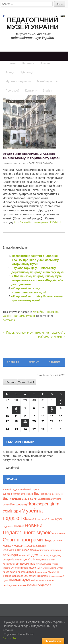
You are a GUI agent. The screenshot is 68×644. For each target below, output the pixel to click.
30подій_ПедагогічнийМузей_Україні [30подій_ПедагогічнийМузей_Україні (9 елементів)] (21, 490)
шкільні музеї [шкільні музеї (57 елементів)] (19, 580)
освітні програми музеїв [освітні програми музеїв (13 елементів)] (23, 572)
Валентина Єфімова (41, 163)
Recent (34, 362)
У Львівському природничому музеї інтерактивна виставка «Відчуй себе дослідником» (37, 280)
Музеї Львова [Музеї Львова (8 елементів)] (48, 519)
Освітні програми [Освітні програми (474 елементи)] (23, 540)
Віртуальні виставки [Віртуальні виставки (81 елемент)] (20, 498)
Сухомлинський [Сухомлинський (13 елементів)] (37, 546)
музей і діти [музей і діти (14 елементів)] (36, 568)
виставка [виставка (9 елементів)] (23, 556)
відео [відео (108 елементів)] (33, 555)
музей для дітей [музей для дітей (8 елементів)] (44, 564)
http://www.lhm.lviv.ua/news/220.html (37, 222)
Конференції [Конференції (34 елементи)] (19, 504)
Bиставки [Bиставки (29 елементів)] (41, 493)
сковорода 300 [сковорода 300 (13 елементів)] (20, 576)
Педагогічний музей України (33, 24)
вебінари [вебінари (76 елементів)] (10, 555)
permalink (9, 320)
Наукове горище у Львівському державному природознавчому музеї (38, 270)
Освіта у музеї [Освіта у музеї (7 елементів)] (59, 533)
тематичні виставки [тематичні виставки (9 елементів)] (39, 576)
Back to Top (10, 638)
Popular (13, 362)
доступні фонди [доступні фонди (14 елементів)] (12, 560)
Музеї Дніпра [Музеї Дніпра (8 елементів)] (35, 519)
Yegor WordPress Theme (19, 634)
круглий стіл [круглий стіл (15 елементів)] (28, 560)
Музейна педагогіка (46, 312)
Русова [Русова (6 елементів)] (24, 546)
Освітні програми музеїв (19, 316)
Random (54, 362)
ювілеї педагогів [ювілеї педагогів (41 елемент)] (39, 585)
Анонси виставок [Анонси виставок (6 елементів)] (55, 494)
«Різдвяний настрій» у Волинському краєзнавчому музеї (37, 298)
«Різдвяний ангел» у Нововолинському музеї (29, 290)
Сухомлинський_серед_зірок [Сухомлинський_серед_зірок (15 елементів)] (19, 550)
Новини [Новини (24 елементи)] (19, 526)
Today (21, 382)
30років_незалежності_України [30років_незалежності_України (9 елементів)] (18, 494)
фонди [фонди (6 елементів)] (52, 576)
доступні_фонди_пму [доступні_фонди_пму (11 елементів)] (50, 555)
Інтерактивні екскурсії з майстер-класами (50, 335)
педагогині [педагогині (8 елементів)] (42, 572)
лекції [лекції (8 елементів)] (39, 560)
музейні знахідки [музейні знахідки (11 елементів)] (20, 568)
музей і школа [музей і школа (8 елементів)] (50, 568)
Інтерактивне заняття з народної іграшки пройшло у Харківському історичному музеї (35, 260)
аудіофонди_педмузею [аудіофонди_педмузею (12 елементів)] (49, 550)
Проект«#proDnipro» (18, 333)
